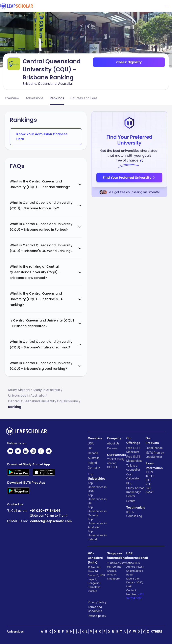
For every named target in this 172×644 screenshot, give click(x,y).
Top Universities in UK (97, 499)
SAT (148, 480)
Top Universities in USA (97, 487)
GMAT (150, 492)
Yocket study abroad (116, 461)
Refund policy (97, 616)
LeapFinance (154, 448)
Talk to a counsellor (133, 467)
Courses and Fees (84, 98)
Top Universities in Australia (97, 523)
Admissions (34, 98)
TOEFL (150, 476)
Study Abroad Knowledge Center (135, 492)
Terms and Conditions (95, 609)
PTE (148, 484)
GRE (148, 488)
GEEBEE (112, 467)
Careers (112, 448)
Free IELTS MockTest (133, 450)
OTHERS (157, 631)
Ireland (92, 463)
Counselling (134, 516)
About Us (113, 443)
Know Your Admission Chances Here (42, 137)
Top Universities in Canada (97, 511)
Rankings (57, 98)
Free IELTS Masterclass (134, 459)
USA (91, 443)
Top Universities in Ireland (97, 535)
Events (131, 501)
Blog (129, 483)
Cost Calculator (133, 476)
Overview (12, 98)
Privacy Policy (97, 602)
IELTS (130, 512)
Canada (93, 453)
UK (90, 448)
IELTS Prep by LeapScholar (155, 455)
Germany (94, 467)
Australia (94, 458)
